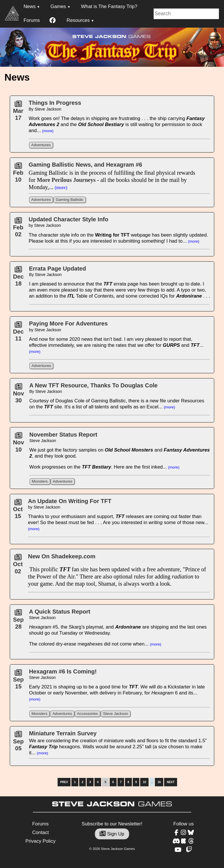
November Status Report (63, 435)
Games (58, 6)
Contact (41, 832)
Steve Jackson (115, 714)
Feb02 (18, 229)
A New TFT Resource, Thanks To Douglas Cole (93, 385)
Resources (78, 20)
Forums (32, 20)
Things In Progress (55, 103)
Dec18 (18, 278)
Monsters (40, 481)
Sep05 (18, 743)
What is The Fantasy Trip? (109, 6)
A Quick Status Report (60, 612)
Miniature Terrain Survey (63, 733)
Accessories (88, 714)
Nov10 (18, 444)
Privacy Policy (40, 841)
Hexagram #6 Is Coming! (63, 671)
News (30, 6)
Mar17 (18, 113)
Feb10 (18, 174)
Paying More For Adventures (68, 323)
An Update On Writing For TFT (70, 501)
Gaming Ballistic (70, 200)
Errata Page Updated (58, 269)
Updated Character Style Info (69, 219)
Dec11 (18, 333)
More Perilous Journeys (66, 180)
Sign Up (112, 834)
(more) (48, 131)
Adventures (41, 145)
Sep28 (18, 621)
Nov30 (18, 395)
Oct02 (18, 566)
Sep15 (18, 681)
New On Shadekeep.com (62, 556)
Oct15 (18, 511)
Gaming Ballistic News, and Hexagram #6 (86, 165)
